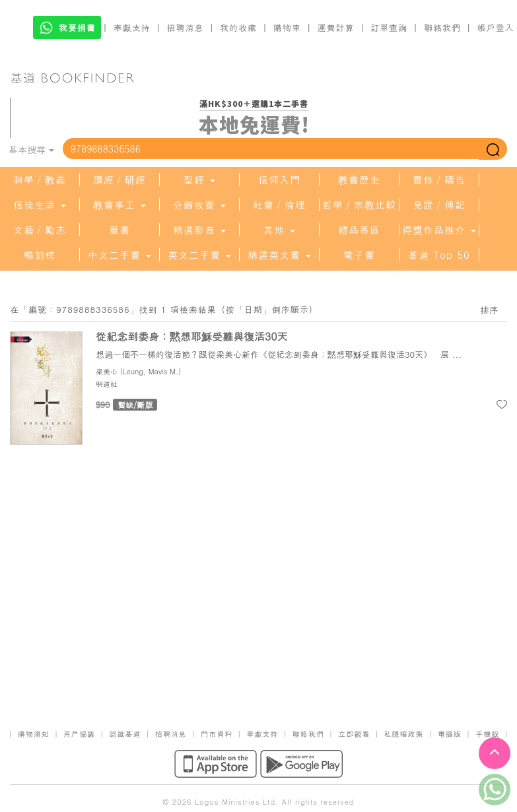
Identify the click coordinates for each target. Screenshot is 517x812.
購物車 (287, 27)
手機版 (487, 734)
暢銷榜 (40, 255)
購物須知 (34, 734)
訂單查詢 (389, 27)
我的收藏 (238, 27)
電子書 (359, 255)
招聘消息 (186, 27)
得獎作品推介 (439, 230)
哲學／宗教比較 (359, 205)
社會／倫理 (279, 205)
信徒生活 (40, 205)
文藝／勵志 (40, 230)
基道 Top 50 (439, 255)
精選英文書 (279, 255)
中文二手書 (120, 255)
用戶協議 (79, 734)
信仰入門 (279, 180)
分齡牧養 (199, 205)
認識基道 (125, 734)
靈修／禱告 (439, 180)
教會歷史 (359, 180)
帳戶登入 (496, 27)
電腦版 (450, 734)
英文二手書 (199, 255)
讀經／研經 (120, 180)
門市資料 (217, 734)
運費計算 (336, 27)
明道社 (107, 384)
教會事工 (120, 205)
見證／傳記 (439, 205)
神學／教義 (40, 180)
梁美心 (107, 371)
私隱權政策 (404, 734)
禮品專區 (359, 230)
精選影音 (199, 230)
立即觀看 (354, 734)
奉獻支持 (132, 27)
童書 (120, 230)
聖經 (199, 180)
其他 (279, 230)
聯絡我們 (442, 27)
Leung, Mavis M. (151, 371)
